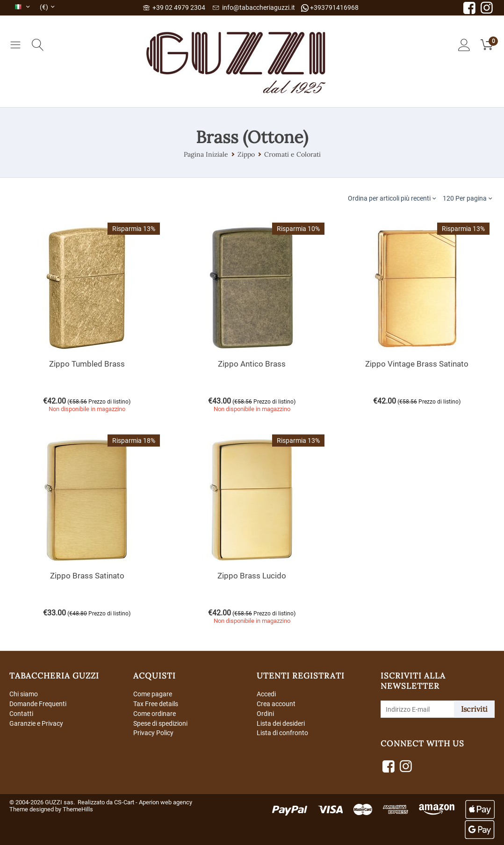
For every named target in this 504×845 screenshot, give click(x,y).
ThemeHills (78, 809)
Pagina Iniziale (206, 154)
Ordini (265, 714)
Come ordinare (155, 714)
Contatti (21, 714)
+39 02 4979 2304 (174, 7)
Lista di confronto (282, 733)
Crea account (276, 704)
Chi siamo (24, 694)
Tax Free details (156, 704)
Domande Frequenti (38, 704)
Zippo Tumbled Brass (87, 364)
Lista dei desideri (281, 723)
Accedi (266, 694)
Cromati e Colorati (292, 154)
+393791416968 (330, 8)
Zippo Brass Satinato (87, 576)
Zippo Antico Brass (252, 364)
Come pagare (153, 694)
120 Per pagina (467, 198)
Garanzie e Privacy (36, 723)
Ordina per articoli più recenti (392, 198)
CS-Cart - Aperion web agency (153, 802)
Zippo (246, 154)
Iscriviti (474, 709)
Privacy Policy (153, 733)
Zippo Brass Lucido (252, 576)
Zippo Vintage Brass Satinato (417, 364)
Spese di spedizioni (160, 723)
